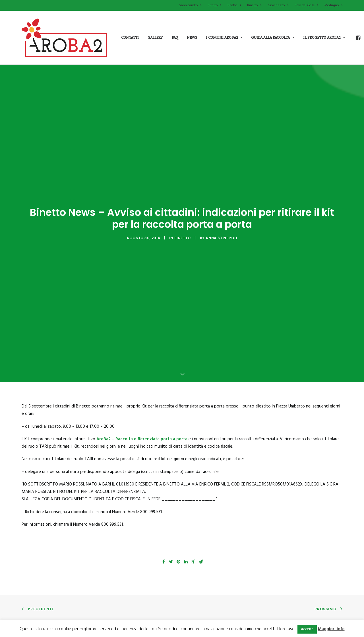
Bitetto (234, 5)
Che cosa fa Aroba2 (123, 616)
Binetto (254, 5)
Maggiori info (331, 629)
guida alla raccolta (273, 37)
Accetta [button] (307, 629)
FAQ (274, 616)
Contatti (130, 37)
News (192, 37)
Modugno (333, 5)
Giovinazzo (278, 5)
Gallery (155, 37)
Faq (175, 37)
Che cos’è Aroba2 (121, 605)
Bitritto (214, 5)
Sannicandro (190, 5)
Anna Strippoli (221, 221)
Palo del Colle (306, 5)
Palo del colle (199, 616)
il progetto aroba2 (324, 37)
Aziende (277, 605)
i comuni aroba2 (224, 37)
